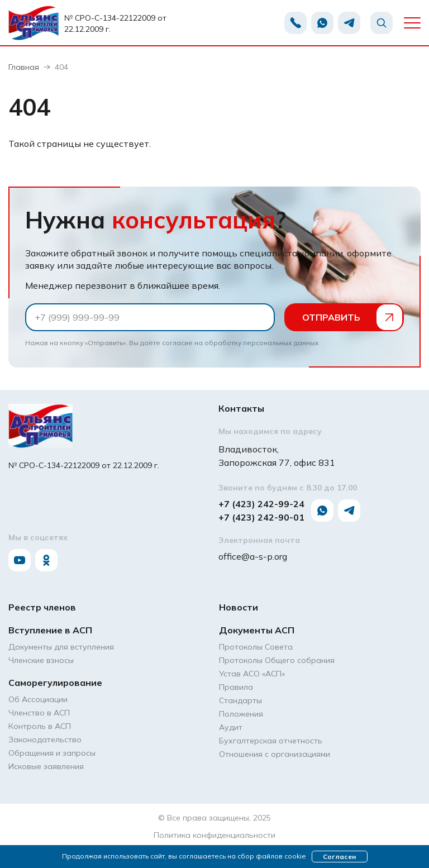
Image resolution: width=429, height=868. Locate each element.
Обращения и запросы (52, 753)
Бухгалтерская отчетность (271, 741)
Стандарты (240, 700)
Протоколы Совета (256, 647)
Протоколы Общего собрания (277, 660)
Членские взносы (41, 660)
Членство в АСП (39, 713)
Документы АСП (257, 630)
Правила (236, 687)
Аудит (231, 727)
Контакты (241, 408)
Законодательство (45, 740)
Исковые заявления (46, 766)
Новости (239, 607)
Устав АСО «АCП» (252, 674)
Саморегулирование (55, 683)
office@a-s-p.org (253, 556)
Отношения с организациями (275, 754)
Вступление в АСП (50, 630)
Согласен (339, 857)
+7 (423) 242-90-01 (261, 517)
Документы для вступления (61, 647)
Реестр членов (42, 607)
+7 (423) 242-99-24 (261, 504)
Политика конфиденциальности (214, 835)
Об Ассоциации (38, 699)
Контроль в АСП (40, 726)
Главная (24, 67)
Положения (241, 714)
